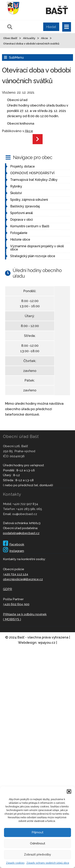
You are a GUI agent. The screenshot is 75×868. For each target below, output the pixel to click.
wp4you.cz (47, 642)
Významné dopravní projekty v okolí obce (37, 248)
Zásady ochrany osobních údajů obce (48, 863)
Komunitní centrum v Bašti (30, 226)
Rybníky (16, 186)
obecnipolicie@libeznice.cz (23, 579)
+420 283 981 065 (29, 509)
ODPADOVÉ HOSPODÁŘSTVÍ (32, 173)
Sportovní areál (21, 213)
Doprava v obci (21, 220)
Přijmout (37, 832)
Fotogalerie (19, 233)
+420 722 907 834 (25, 504)
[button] (69, 791)
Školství (16, 193)
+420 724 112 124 (16, 574)
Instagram (13, 551)
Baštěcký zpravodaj (25, 206)
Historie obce (20, 240)
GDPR (7, 589)
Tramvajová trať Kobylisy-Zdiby (34, 180)
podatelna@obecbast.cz (21, 533)
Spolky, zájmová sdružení (29, 200)
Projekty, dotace (22, 166)
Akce (29, 131)
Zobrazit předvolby (37, 855)
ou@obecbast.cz (25, 514)
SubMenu (16, 57)
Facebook (14, 544)
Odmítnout (38, 843)
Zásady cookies (15, 863)
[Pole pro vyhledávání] (33, 27)
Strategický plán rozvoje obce (33, 256)
